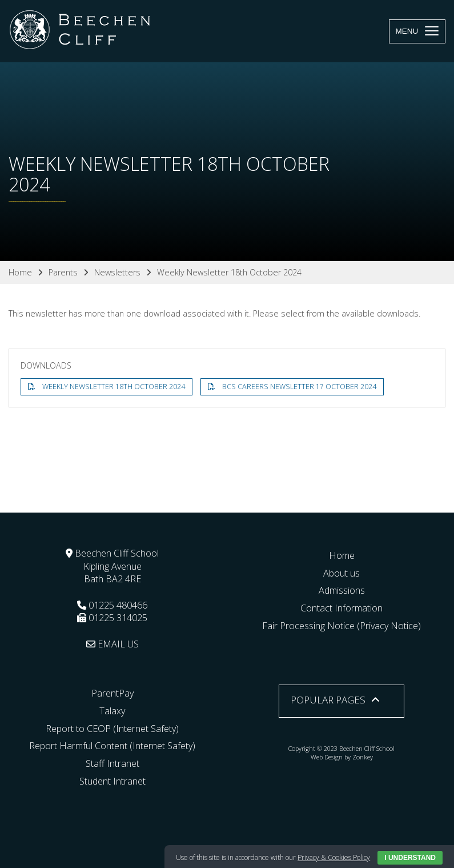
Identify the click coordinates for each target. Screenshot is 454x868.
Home (342, 555)
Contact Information (341, 608)
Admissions (342, 590)
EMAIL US (113, 644)
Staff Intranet (113, 763)
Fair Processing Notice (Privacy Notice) (341, 626)
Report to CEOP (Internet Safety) (112, 729)
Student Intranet (113, 781)
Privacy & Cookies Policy (334, 857)
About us (341, 573)
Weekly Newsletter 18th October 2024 (114, 387)
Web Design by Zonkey (342, 757)
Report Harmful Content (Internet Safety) (112, 746)
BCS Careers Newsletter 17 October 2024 (299, 387)
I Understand (410, 858)
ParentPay (113, 693)
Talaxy (112, 711)
